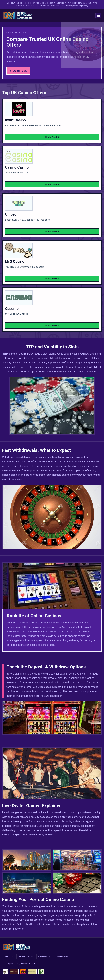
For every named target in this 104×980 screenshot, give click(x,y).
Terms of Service (26, 957)
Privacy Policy (44, 957)
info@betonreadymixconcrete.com (20, 964)
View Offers (18, 71)
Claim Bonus (52, 137)
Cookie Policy (62, 957)
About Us (9, 957)
